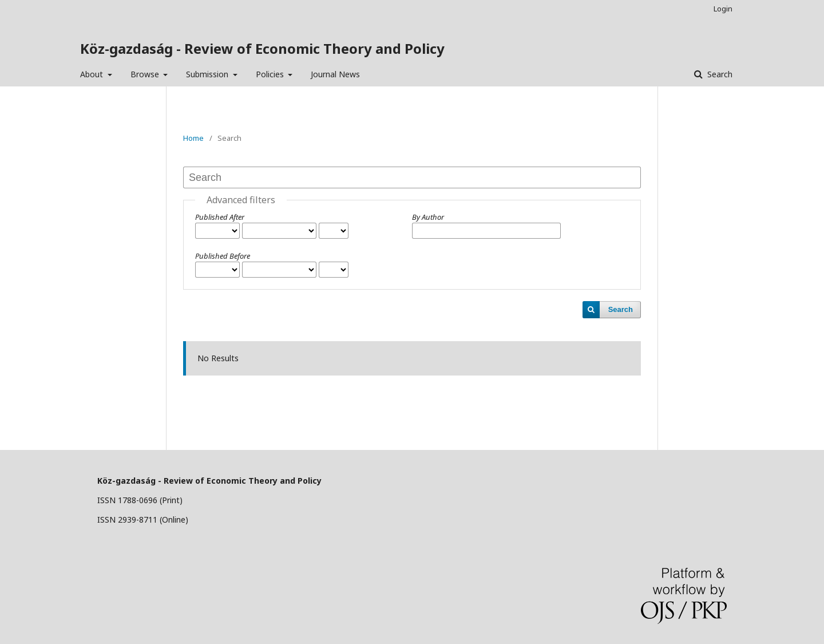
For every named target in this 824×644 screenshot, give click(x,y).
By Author (428, 217)
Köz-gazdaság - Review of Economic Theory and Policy (262, 48)
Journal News (335, 74)
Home (193, 138)
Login (723, 9)
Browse (146, 74)
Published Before (223, 256)
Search (719, 74)
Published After (220, 217)
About (93, 74)
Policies (271, 74)
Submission (208, 74)
